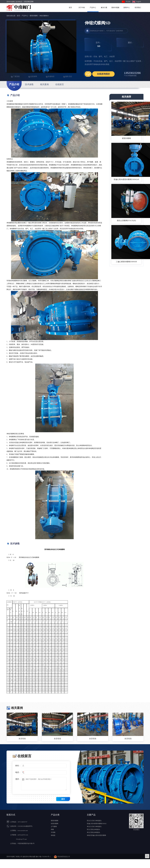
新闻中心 (127, 8)
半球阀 (53, 832)
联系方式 (11, 815)
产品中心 (93, 8)
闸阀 (52, 829)
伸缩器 (53, 835)
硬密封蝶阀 (34, 16)
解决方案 (104, 8)
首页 (70, 8)
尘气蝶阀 (54, 827)
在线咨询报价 (103, 74)
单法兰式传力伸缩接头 (94, 827)
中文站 (126, 2)
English (137, 2)
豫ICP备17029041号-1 (43, 857)
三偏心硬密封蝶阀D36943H (126, 262)
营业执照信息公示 (64, 857)
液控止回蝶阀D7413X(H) (126, 221)
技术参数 (29, 84)
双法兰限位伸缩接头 (93, 829)
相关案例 (44, 84)
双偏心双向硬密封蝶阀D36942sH (126, 179)
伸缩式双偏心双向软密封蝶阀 (96, 835)
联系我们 (138, 8)
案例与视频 (115, 8)
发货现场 (22, 739)
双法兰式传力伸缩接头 (94, 821)
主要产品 (91, 815)
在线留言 (60, 84)
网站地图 (32, 857)
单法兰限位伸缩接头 (93, 832)
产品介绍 (14, 85)
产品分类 (55, 815)
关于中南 (82, 8)
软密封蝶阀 (55, 824)
